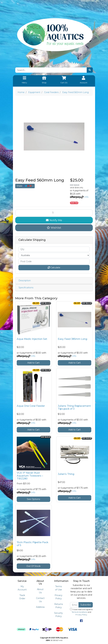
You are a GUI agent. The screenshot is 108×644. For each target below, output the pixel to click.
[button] (54, 228)
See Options (33, 499)
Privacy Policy (58, 597)
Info (86, 197)
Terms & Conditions (79, 612)
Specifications (26, 288)
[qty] (54, 249)
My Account (22, 588)
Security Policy (58, 615)
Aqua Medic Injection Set (32, 339)
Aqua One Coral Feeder (31, 406)
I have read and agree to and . (81, 612)
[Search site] (90, 70)
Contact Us (40, 600)
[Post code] (54, 261)
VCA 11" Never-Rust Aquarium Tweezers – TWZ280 (30, 476)
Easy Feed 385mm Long (72, 339)
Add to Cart (33, 363)
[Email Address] (74, 605)
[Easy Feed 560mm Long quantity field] (54, 213)
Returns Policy (59, 606)
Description (25, 281)
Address (40, 607)
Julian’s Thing (66, 474)
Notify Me (54, 220)
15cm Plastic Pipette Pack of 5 (32, 544)
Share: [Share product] (24, 186)
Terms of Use (58, 588)
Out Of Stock (33, 566)
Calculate (54, 268)
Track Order (22, 597)
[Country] (54, 255)
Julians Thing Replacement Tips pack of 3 (74, 407)
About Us (40, 591)
